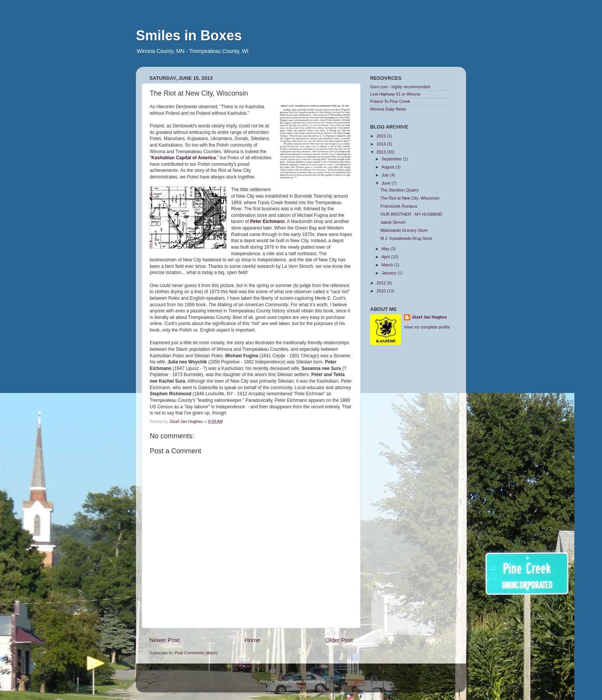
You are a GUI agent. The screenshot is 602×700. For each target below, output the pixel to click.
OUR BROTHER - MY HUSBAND (411, 214)
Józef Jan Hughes (429, 317)
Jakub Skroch (393, 222)
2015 (382, 136)
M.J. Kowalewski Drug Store (406, 238)
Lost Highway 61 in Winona (395, 94)
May (386, 249)
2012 (382, 283)
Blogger (334, 682)
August (389, 167)
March (388, 265)
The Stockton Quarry (400, 190)
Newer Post (164, 640)
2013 (382, 152)
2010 (382, 291)
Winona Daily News (388, 109)
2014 (382, 144)
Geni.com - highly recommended (400, 87)
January (389, 273)
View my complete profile (427, 327)
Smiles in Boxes (189, 35)
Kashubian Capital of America (184, 158)
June (387, 183)
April (386, 257)
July (386, 175)
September (392, 159)
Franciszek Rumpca (399, 206)
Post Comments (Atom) (196, 653)
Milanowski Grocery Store (404, 230)
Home (252, 640)
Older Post (339, 640)
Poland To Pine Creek (390, 101)
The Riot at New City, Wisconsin (410, 198)
